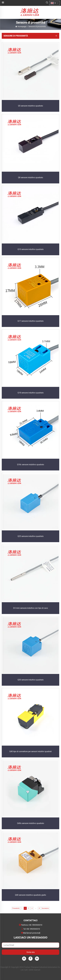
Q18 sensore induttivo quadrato (31, 393)
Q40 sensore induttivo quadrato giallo (30, 895)
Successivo (45, 908)
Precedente (16, 908)
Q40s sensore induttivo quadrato (31, 823)
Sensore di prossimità (37, 27)
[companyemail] (34, 933)
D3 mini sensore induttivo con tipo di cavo (31, 608)
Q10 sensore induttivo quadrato (31, 249)
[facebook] (30, 959)
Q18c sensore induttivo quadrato (31, 465)
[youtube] (24, 959)
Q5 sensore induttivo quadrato (30, 106)
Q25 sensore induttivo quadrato (31, 536)
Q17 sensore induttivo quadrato (31, 321)
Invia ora (31, 952)
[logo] (30, 12)
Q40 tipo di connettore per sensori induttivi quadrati (30, 751)
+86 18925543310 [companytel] (35, 925)
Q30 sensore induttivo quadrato (31, 680)
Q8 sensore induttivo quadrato (30, 177)
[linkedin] (37, 959)
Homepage (22, 27)
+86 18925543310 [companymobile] (33, 929)
